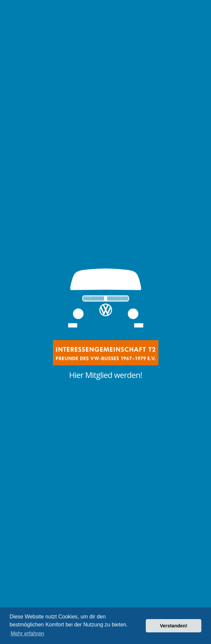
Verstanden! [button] (174, 626)
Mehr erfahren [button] (27, 634)
